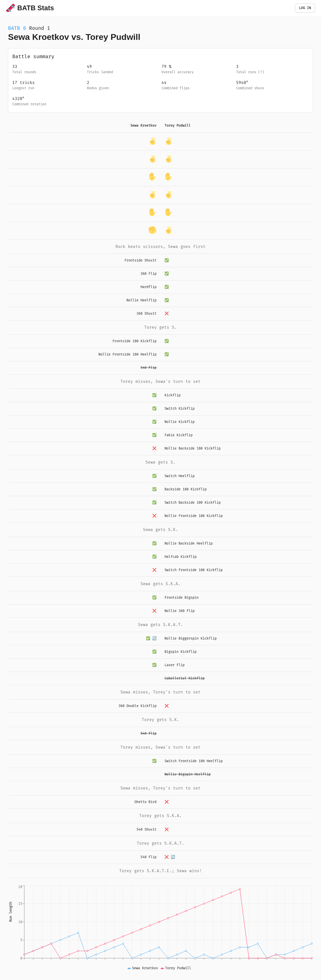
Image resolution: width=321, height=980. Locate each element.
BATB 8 (17, 28)
